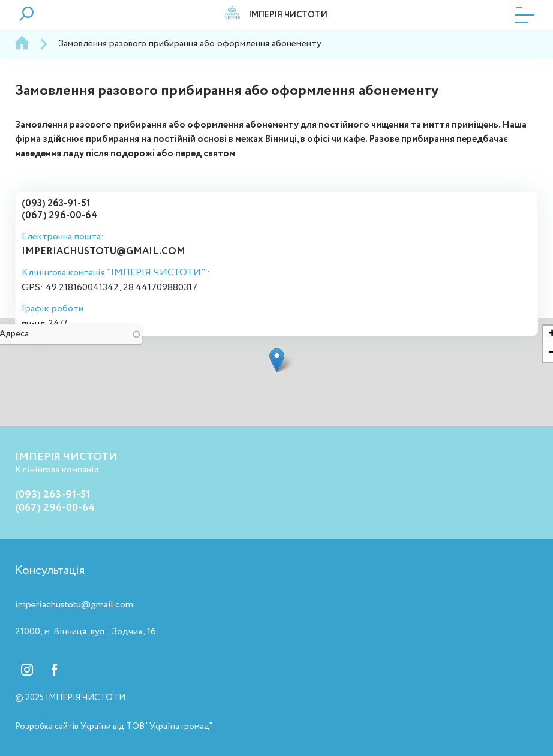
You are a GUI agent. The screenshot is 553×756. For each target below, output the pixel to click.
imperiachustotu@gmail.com (103, 252)
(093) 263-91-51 (56, 204)
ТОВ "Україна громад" (169, 727)
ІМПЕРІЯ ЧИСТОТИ (288, 15)
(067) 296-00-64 (59, 216)
